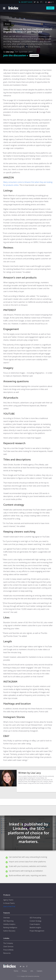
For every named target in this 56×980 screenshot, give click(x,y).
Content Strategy (36, 921)
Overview (7, 918)
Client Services (8, 946)
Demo (50, 8)
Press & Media (8, 950)
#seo (7, 24)
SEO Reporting (8, 921)
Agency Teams (8, 900)
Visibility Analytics (9, 924)
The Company (8, 943)
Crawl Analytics (35, 924)
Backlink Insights (35, 928)
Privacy (24, 971)
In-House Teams (9, 903)
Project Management (37, 931)
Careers (40, 971)
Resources (7, 953)
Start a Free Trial (9, 906)
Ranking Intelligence (10, 928)
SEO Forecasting (35, 918)
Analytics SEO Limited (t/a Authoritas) (30, 976)
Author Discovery (9, 931)
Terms (16, 971)
